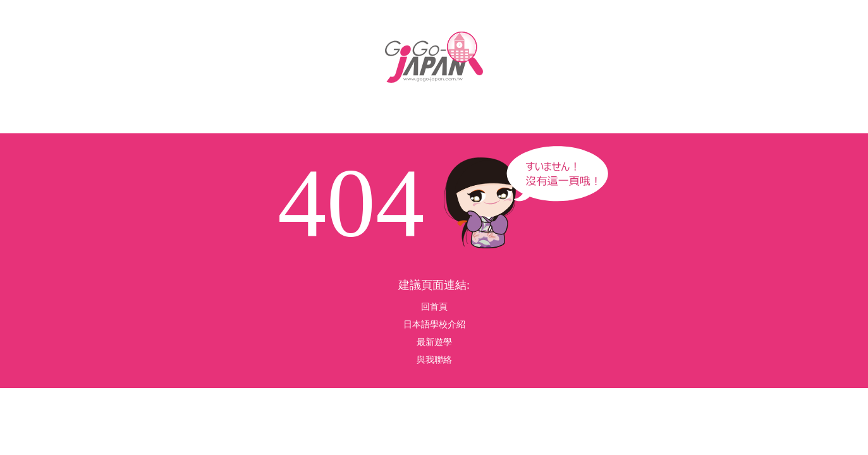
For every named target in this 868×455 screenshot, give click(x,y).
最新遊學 (434, 342)
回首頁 (434, 307)
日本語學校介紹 (434, 325)
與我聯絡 (434, 360)
